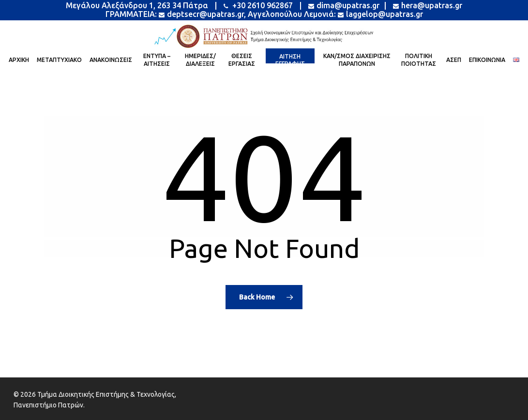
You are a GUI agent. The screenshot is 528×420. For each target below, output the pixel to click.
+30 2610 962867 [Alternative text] (258, 5)
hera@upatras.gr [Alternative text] (427, 5)
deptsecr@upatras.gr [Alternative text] (201, 14)
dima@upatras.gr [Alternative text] (344, 5)
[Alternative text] (264, 36)
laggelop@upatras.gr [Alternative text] (380, 14)
